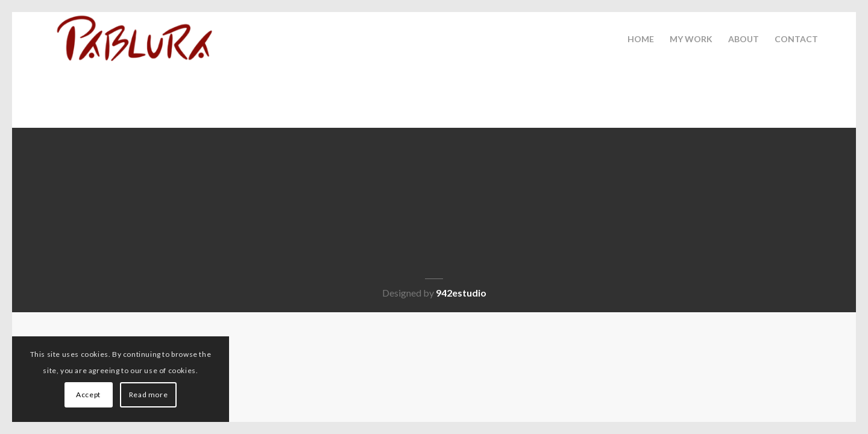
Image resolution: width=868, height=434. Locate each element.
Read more (148, 395)
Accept (88, 395)
